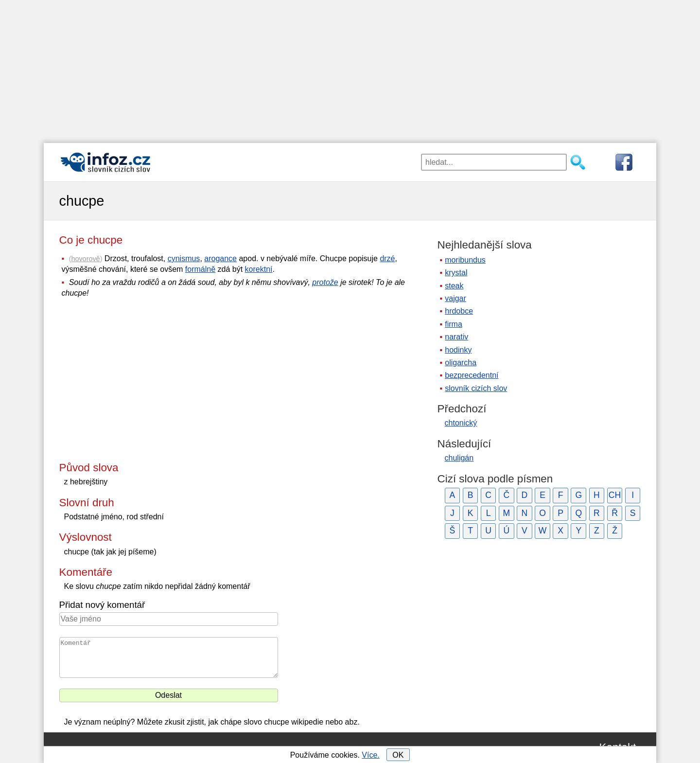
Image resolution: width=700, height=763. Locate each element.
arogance (220, 258)
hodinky (458, 350)
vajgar (455, 298)
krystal (456, 273)
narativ (456, 337)
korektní (259, 269)
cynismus (184, 258)
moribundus (465, 260)
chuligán (459, 458)
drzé (387, 258)
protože (325, 282)
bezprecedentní (472, 375)
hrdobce (459, 311)
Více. (370, 755)
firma (454, 324)
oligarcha (461, 363)
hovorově (85, 259)
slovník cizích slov (476, 388)
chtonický (461, 423)
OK (398, 755)
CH (615, 495)
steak (454, 286)
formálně (200, 269)
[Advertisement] (350, 68)
